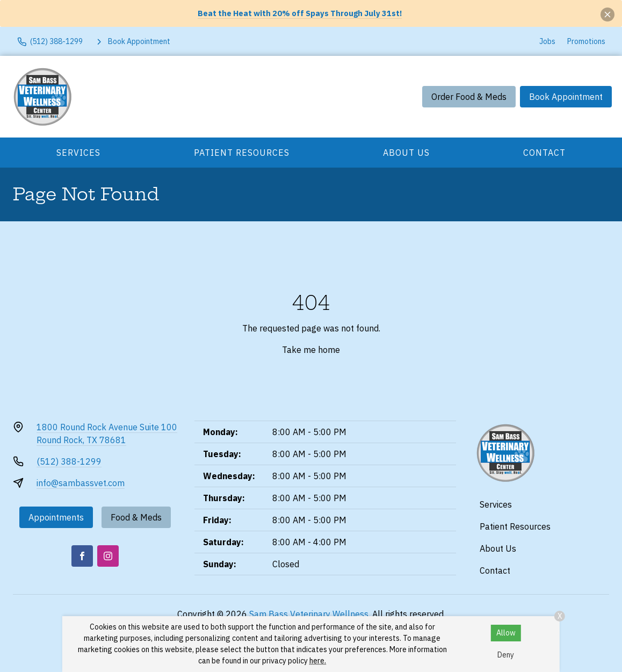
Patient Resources (242, 153)
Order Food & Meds (469, 97)
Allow (506, 633)
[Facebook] (82, 556)
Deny (506, 655)
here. (318, 661)
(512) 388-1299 (69, 461)
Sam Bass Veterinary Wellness (309, 614)
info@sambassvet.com (81, 483)
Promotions (586, 41)
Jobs (547, 41)
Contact (544, 153)
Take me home (311, 350)
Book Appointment (566, 97)
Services (78, 153)
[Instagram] (108, 556)
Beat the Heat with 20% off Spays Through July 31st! (300, 13)
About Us (406, 153)
